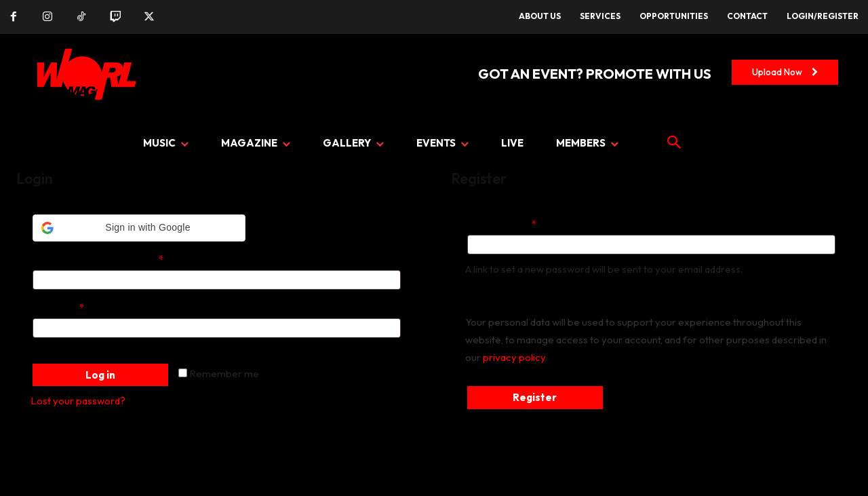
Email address (522, 223)
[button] (139, 228)
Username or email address (118, 258)
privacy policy (514, 357)
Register (535, 397)
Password (79, 306)
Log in (100, 375)
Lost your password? (78, 401)
